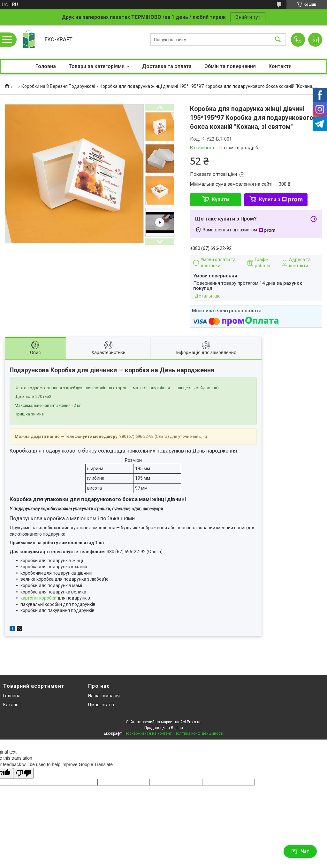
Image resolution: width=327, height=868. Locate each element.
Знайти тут (248, 17)
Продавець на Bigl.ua (164, 728)
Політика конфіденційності (199, 733)
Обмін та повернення (230, 66)
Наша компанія (104, 696)
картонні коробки (38, 598)
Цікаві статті (101, 705)
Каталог (12, 705)
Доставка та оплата (167, 66)
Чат (300, 851)
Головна (46, 66)
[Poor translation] (23, 774)
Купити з (281, 200)
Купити (220, 200)
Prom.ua (194, 722)
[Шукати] (278, 40)
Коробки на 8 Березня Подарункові (58, 86)
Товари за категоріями (97, 66)
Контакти (280, 66)
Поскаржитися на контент (148, 733)
